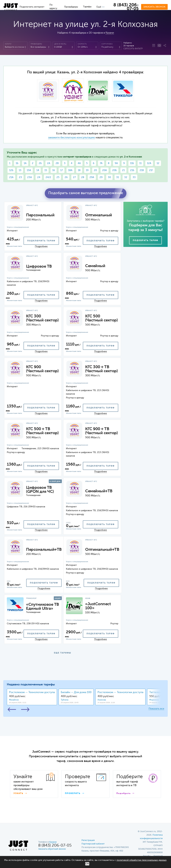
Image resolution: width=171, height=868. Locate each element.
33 (134, 177)
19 (87, 170)
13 (20, 170)
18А (70, 170)
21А (11, 177)
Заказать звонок (154, 7)
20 (95, 170)
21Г (151, 170)
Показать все (156, 709)
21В (142, 170)
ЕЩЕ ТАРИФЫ (63, 653)
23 (20, 177)
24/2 (48, 177)
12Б (11, 170)
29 (101, 177)
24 (39, 177)
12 (158, 163)
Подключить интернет (32, 7)
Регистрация (88, 840)
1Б (17, 163)
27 (74, 177)
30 (109, 177)
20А (105, 170)
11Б (132, 163)
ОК (87, 864)
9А (116, 163)
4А (79, 163)
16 (54, 170)
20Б (114, 170)
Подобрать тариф (145, 241)
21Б (132, 170)
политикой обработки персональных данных (142, 860)
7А (101, 163)
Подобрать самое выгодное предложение (86, 193)
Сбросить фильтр (133, 49)
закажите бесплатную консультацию (72, 138)
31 (118, 177)
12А (149, 163)
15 (46, 170)
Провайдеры (71, 7)
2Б (40, 163)
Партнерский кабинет (93, 844)
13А (29, 170)
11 (140, 163)
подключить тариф (41, 241)
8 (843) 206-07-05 (126, 7)
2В (57, 163)
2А (49, 163)
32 (126, 177)
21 (123, 170)
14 (38, 170)
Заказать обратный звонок (52, 849)
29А (92, 177)
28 (83, 177)
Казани (110, 33)
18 (79, 170)
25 (58, 177)
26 (66, 177)
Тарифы (87, 7)
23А (30, 177)
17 (62, 170)
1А (25, 163)
